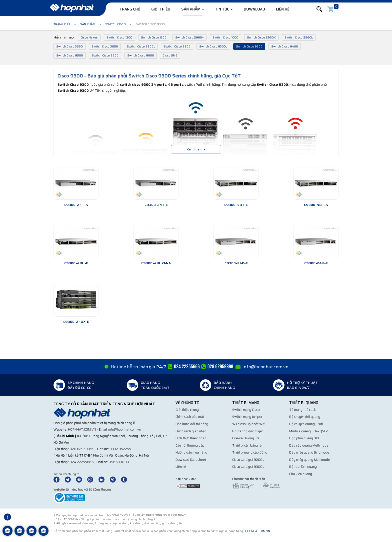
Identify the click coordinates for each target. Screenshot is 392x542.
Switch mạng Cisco (246, 410)
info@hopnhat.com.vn (265, 367)
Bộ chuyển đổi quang (305, 417)
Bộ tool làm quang (303, 467)
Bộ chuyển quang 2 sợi (306, 424)
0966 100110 (119, 462)
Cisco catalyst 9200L (248, 460)
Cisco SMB (170, 55)
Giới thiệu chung (187, 410)
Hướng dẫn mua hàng (191, 452)
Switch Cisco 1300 (154, 37)
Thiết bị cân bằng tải (247, 445)
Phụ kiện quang (301, 474)
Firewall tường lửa (246, 438)
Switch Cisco (115, 24)
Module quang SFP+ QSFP (308, 431)
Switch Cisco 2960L (299, 37)
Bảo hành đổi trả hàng (192, 424)
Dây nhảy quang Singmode (309, 452)
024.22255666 (82, 462)
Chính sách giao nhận (191, 431)
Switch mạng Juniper (247, 417)
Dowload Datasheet (191, 460)
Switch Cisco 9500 (70, 55)
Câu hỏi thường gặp (190, 445)
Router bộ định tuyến (248, 431)
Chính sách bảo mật (190, 417)
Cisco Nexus (89, 37)
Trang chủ (130, 9)
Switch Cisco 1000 (225, 37)
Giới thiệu (161, 9)
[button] (319, 9)
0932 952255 (120, 449)
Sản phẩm (193, 9)
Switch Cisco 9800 (141, 55)
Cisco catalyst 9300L (248, 467)
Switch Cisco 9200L (141, 46)
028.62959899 (82, 449)
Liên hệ (283, 9)
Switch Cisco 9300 (249, 46)
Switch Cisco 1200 (119, 37)
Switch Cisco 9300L (213, 46)
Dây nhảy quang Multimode (310, 460)
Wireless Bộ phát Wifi (249, 424)
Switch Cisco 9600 (105, 55)
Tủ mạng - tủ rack (302, 410)
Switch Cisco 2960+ (189, 37)
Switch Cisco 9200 (177, 46)
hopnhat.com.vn (82, 429)
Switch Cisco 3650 (69, 46)
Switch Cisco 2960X (261, 37)
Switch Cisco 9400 (285, 46)
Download (254, 9)
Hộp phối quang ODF (305, 438)
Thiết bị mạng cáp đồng (250, 452)
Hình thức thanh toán (191, 438)
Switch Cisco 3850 (105, 46)
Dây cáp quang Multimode (309, 445)
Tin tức (224, 9)
